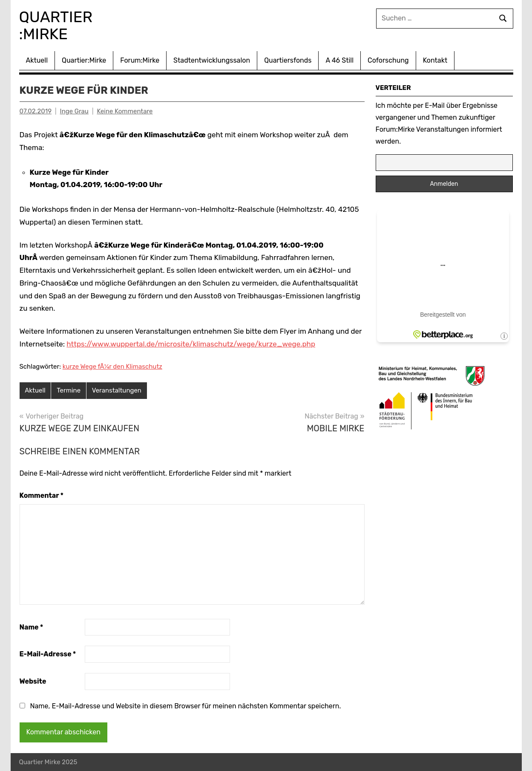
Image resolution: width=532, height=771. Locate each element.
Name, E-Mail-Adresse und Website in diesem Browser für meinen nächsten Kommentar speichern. (185, 706)
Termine (69, 390)
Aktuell (37, 60)
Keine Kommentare (125, 111)
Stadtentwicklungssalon (212, 60)
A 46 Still (339, 60)
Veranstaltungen (117, 390)
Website (33, 681)
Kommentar (42, 495)
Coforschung (388, 60)
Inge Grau (74, 111)
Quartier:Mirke (84, 60)
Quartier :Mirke (58, 25)
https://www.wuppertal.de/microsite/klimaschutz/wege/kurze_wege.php (191, 344)
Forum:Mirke (140, 60)
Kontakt (435, 60)
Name (32, 627)
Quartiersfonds (288, 60)
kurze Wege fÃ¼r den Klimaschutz (112, 367)
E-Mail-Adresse (48, 654)
